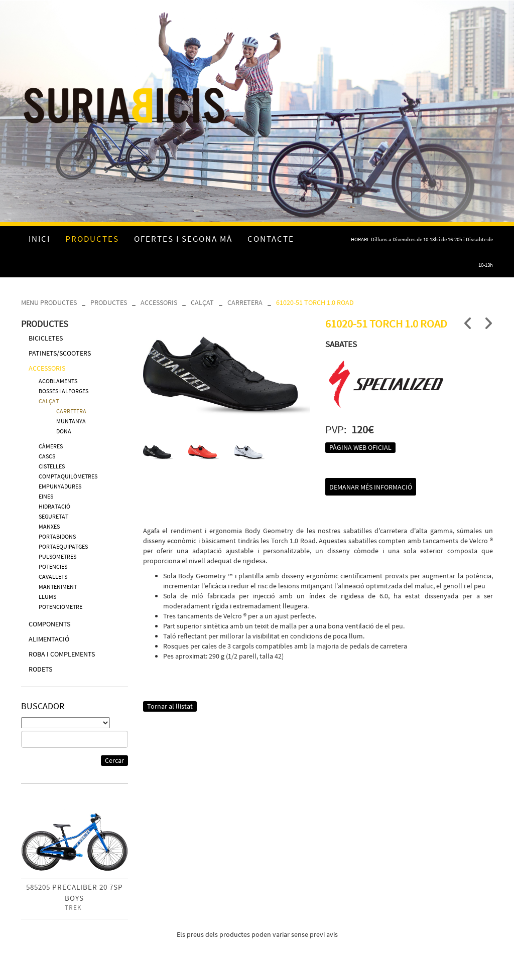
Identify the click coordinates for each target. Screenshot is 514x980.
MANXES (49, 526)
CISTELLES (52, 466)
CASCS (47, 456)
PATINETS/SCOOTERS (60, 353)
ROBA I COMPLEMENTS (62, 654)
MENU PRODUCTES (49, 302)
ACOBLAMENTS (58, 381)
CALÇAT (202, 302)
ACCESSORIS (159, 302)
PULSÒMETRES (57, 556)
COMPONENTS (49, 624)
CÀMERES (51, 446)
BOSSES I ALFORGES (63, 391)
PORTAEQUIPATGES (63, 546)
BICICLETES (46, 338)
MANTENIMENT (58, 587)
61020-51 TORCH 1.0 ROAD (315, 302)
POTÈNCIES (53, 566)
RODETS (40, 669)
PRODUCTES (109, 302)
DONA (64, 431)
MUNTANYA (71, 421)
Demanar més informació (371, 487)
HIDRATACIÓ (54, 506)
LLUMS (47, 597)
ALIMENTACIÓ (49, 639)
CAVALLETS (53, 577)
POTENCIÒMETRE (60, 607)
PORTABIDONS (57, 536)
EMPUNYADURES (60, 486)
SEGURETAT (53, 516)
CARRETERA (245, 302)
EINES (46, 496)
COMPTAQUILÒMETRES (68, 476)
